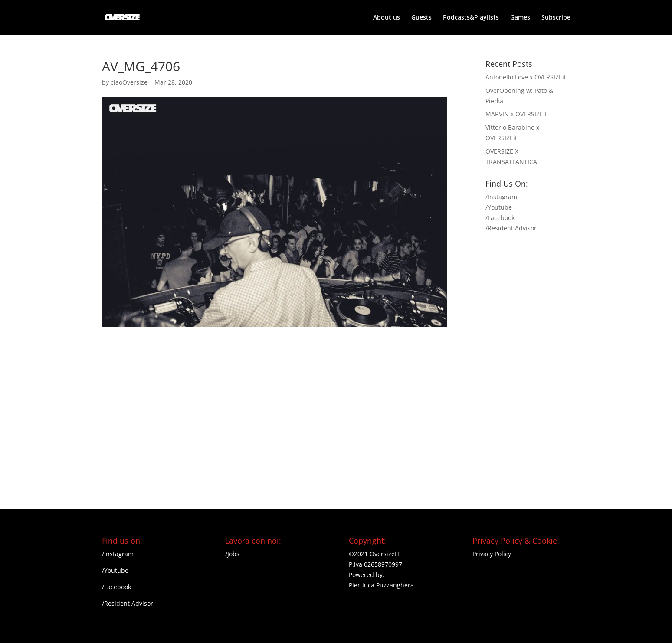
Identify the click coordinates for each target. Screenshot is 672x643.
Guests (421, 18)
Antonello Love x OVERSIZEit (526, 77)
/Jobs (232, 554)
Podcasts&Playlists (471, 18)
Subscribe (556, 18)
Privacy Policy (492, 554)
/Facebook (500, 218)
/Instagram (501, 197)
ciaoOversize (129, 82)
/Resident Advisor (511, 228)
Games (520, 18)
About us (387, 18)
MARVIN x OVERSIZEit (516, 114)
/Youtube (499, 207)
